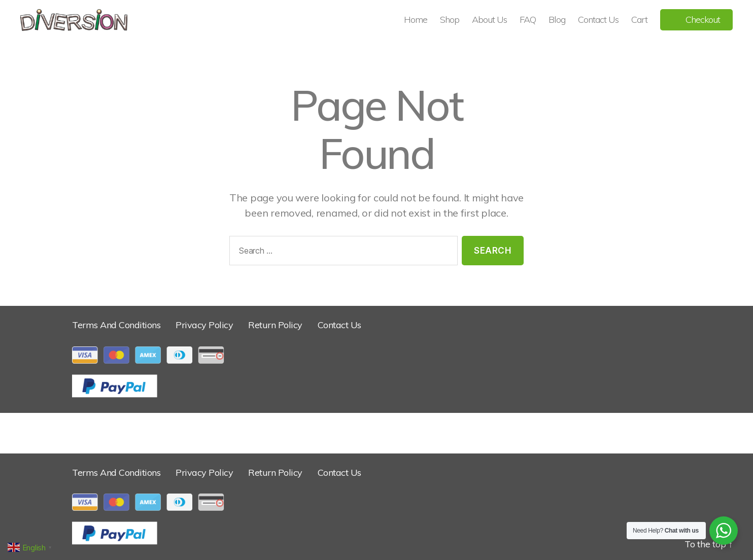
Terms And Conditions (116, 325)
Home (416, 20)
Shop (450, 20)
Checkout (703, 20)
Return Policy (275, 325)
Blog (557, 20)
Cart (639, 20)
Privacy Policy (204, 325)
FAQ (528, 20)
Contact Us (598, 20)
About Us (489, 20)
